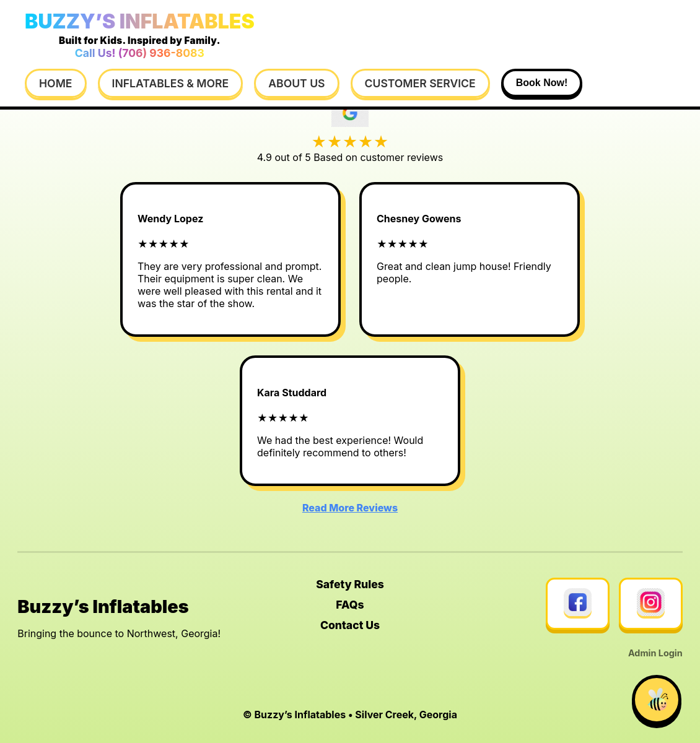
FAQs (350, 605)
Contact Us (350, 625)
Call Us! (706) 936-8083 (140, 53)
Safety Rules (350, 584)
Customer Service (420, 83)
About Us (296, 83)
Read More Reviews (350, 508)
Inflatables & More (171, 83)
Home (56, 83)
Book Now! (542, 83)
